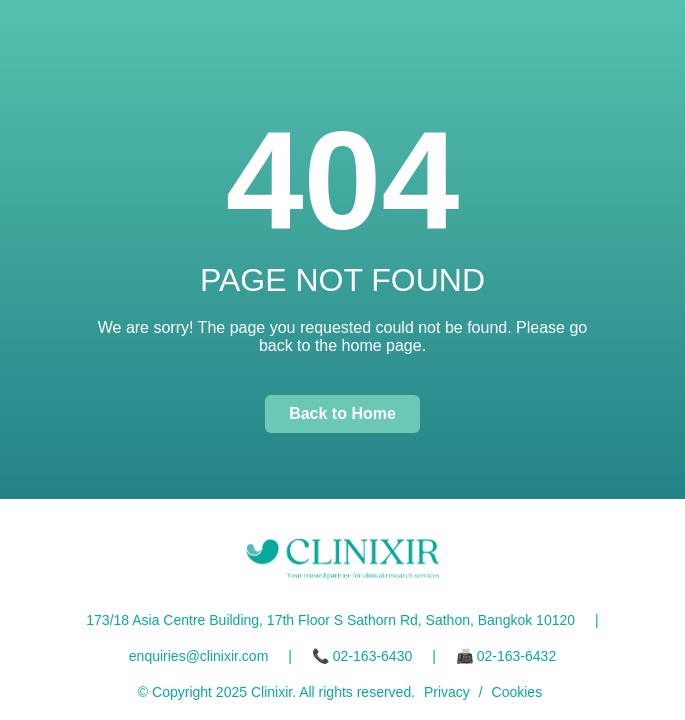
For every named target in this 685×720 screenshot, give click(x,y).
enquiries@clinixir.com (198, 656)
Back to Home (342, 413)
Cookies (517, 692)
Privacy (447, 692)
